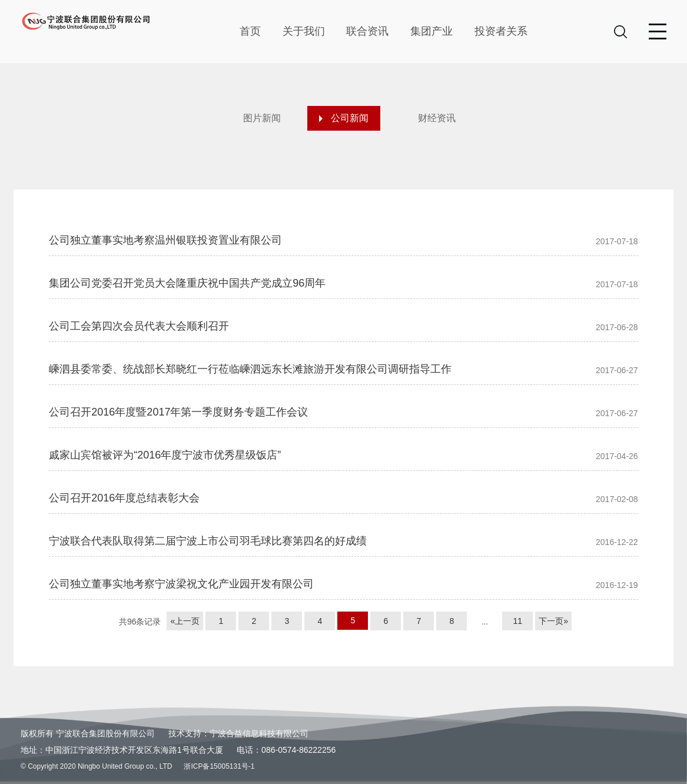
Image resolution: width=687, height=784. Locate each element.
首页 (250, 31)
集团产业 (432, 31)
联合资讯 (367, 31)
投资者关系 (501, 31)
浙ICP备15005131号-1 (219, 766)
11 (517, 621)
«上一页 (185, 621)
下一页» (553, 621)
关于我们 (304, 31)
